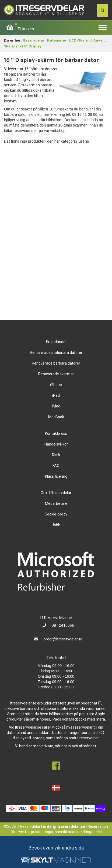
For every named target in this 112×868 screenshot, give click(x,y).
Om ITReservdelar (56, 493)
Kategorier (57, 41)
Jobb (56, 525)
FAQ (56, 466)
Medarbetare (56, 503)
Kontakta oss (56, 433)
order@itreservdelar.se (63, 639)
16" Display (32, 47)
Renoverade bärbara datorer (56, 363)
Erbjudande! (56, 342)
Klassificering (56, 476)
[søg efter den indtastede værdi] (103, 10)
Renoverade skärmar (56, 374)
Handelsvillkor (56, 444)
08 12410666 (62, 625)
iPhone (56, 385)
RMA (56, 455)
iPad (56, 395)
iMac (56, 406)
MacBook (56, 417)
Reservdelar (34, 41)
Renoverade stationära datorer (56, 353)
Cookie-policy (56, 514)
